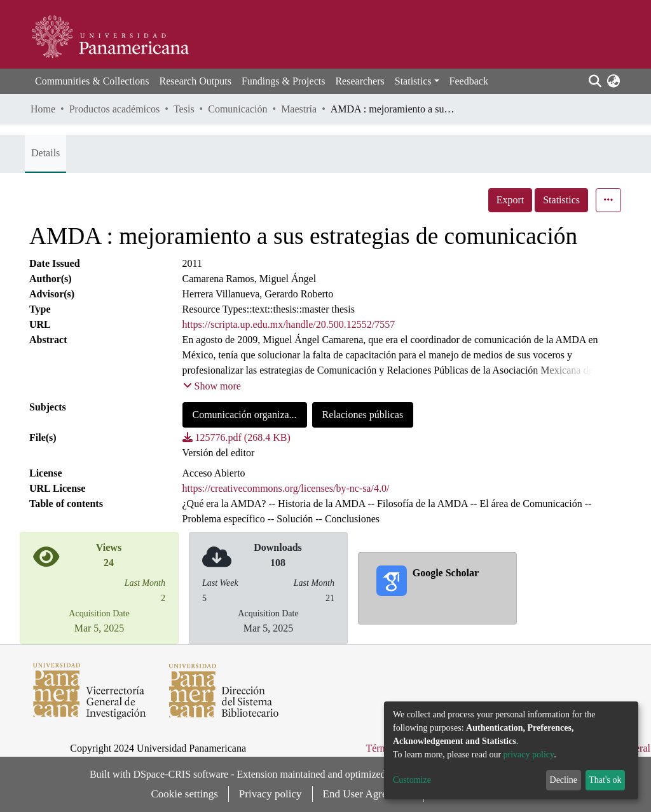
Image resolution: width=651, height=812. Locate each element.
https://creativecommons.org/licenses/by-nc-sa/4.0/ (286, 488)
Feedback (469, 81)
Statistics (561, 200)
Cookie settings (185, 794)
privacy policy (529, 754)
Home (43, 109)
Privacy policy (271, 794)
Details (45, 153)
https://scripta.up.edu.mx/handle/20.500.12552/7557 (289, 324)
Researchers (360, 81)
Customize (412, 780)
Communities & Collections (92, 81)
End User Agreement (368, 794)
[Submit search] (595, 81)
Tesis (184, 109)
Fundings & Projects (284, 81)
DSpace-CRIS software (181, 774)
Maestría (299, 109)
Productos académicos (115, 109)
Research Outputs (195, 81)
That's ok (605, 780)
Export (511, 200)
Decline (564, 780)
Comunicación (237, 109)
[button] (613, 81)
